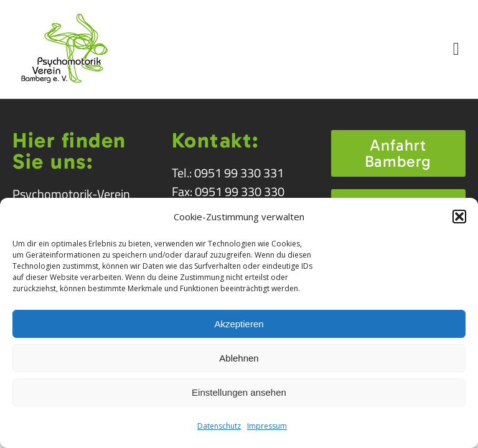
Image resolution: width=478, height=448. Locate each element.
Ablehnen (239, 358)
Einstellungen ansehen (239, 392)
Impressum (267, 426)
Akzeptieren (239, 324)
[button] (459, 217)
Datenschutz (219, 426)
